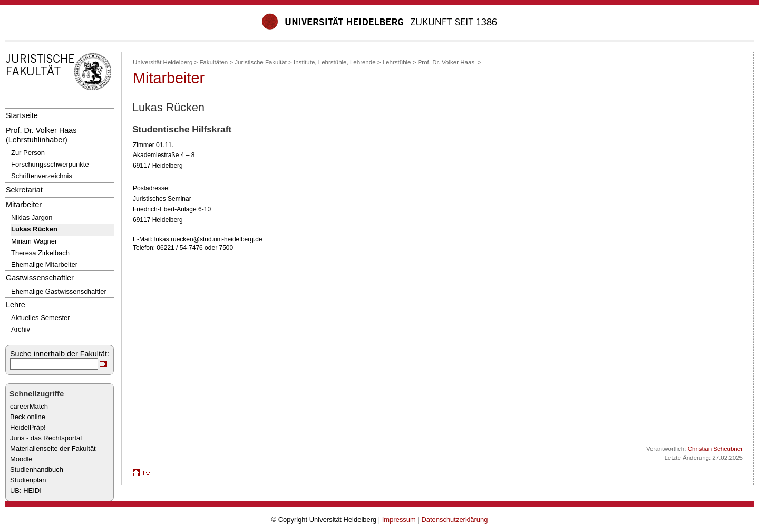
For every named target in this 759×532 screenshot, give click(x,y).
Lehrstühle (397, 62)
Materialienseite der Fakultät (53, 448)
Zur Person (28, 153)
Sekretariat (24, 190)
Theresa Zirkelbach (40, 253)
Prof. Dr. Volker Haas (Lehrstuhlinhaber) (41, 135)
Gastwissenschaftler (40, 278)
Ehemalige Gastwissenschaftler (59, 291)
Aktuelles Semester (41, 318)
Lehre (16, 305)
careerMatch (29, 406)
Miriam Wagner (34, 241)
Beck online (28, 417)
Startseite (22, 115)
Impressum (399, 520)
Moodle (21, 459)
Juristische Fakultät (261, 62)
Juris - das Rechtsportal (46, 438)
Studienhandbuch (37, 470)
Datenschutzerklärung (454, 520)
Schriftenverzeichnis (42, 176)
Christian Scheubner (715, 449)
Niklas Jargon (32, 217)
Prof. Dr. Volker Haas (447, 62)
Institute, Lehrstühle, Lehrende (335, 62)
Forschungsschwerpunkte (50, 164)
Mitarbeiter (24, 205)
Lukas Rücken (34, 229)
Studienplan (28, 480)
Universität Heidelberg (163, 62)
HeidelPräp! (28, 427)
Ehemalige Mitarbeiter (44, 264)
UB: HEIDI (26, 491)
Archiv (21, 329)
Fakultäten (213, 62)
